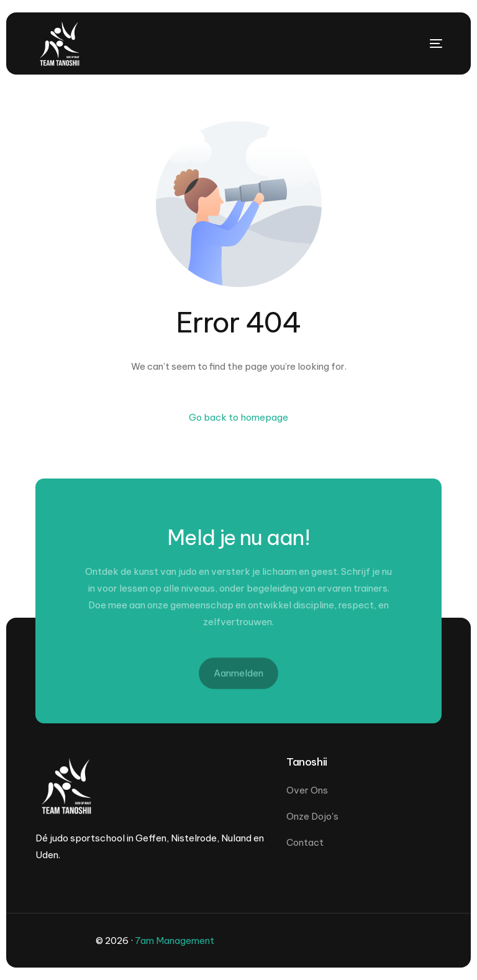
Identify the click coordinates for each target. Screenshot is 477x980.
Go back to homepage (238, 417)
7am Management (175, 941)
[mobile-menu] (417, 44)
